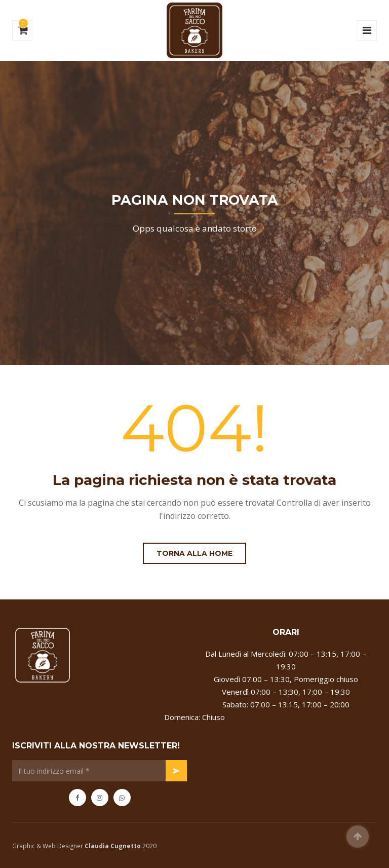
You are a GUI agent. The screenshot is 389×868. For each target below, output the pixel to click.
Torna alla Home (194, 553)
